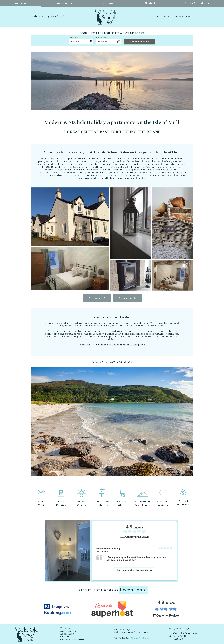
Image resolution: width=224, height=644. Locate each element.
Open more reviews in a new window (134, 570)
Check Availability (197, 3)
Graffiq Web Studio (140, 638)
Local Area (108, 3)
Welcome (21, 3)
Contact (150, 3)
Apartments (64, 3)
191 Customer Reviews (134, 537)
